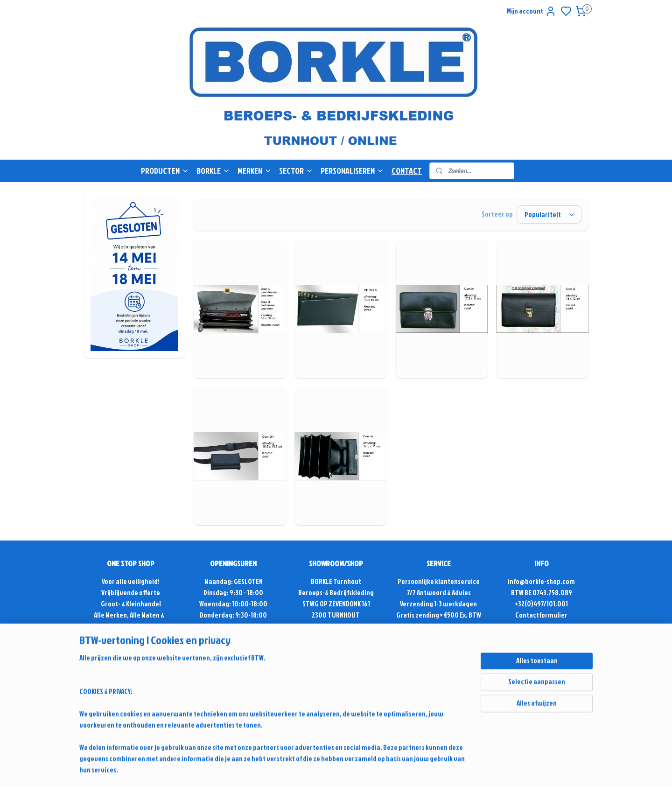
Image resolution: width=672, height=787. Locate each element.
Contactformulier (541, 615)
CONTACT (407, 171)
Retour (439, 649)
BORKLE (213, 171)
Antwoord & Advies (443, 593)
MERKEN (255, 171)
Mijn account (532, 11)
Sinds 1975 (131, 637)
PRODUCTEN (165, 171)
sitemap (419, 723)
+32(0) (524, 604)
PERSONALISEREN (352, 171)
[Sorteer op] (549, 214)
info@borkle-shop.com (541, 581)
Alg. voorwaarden (439, 637)
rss (435, 723)
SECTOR (296, 171)
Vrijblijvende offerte (131, 593)
